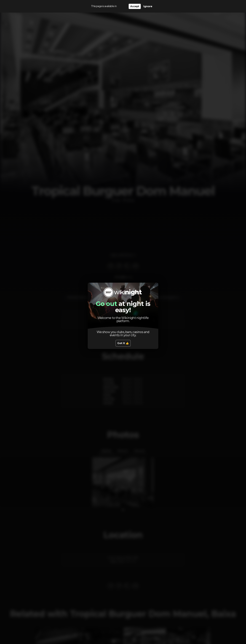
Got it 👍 (123, 343)
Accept (135, 6)
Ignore (148, 6)
